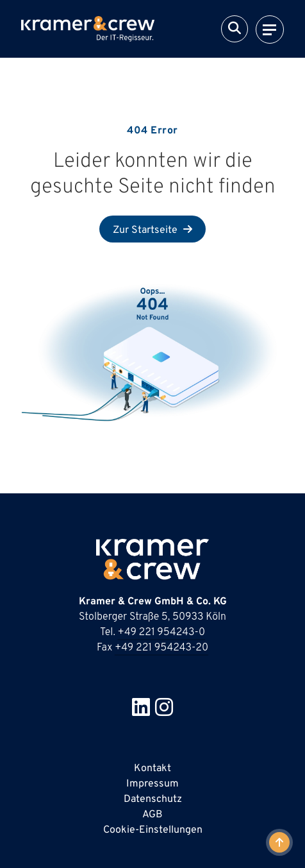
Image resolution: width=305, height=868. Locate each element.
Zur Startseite (146, 230)
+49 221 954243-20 (161, 648)
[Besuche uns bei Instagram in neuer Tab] (164, 712)
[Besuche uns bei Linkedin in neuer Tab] (141, 712)
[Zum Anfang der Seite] (279, 842)
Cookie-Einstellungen (153, 830)
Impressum (152, 784)
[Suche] (235, 29)
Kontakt (152, 769)
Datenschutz (153, 799)
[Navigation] (270, 30)
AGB (152, 815)
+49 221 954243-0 (161, 633)
